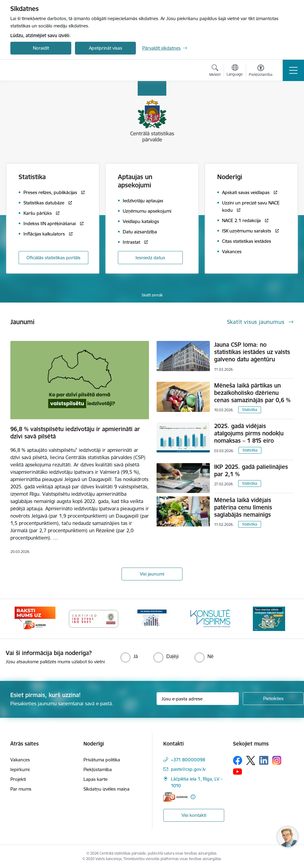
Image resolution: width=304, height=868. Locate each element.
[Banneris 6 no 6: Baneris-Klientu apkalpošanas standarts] (210, 618)
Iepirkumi (20, 769)
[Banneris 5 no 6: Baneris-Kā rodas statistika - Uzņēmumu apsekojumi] (152, 618)
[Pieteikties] (273, 699)
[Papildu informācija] (193, 797)
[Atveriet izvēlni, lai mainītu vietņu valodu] (235, 71)
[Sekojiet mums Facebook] (238, 760)
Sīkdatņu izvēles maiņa (106, 789)
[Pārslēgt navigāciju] (293, 70)
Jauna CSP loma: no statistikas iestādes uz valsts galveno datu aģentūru (252, 352)
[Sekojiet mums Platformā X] (251, 760)
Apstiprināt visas (106, 48)
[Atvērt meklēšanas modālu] (215, 71)
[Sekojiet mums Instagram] (277, 760)
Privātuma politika (102, 760)
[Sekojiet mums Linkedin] (264, 760)
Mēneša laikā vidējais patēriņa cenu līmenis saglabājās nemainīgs (243, 507)
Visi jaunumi (152, 574)
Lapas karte (95, 779)
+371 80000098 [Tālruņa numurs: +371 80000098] (188, 760)
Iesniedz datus (150, 258)
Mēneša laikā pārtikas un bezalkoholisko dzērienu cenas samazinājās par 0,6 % (252, 393)
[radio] (129, 656)
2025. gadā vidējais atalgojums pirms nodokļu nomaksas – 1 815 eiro (249, 433)
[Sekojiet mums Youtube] (238, 771)
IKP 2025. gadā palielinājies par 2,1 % (251, 470)
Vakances (20, 760)
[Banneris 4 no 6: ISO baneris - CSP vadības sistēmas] (94, 618)
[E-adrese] (175, 797)
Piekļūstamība (98, 769)
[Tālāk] (284, 619)
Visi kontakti (194, 815)
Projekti (18, 779)
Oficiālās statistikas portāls (53, 258)
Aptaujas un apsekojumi (135, 181)
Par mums (21, 789)
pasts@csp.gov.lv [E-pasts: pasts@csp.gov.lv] (188, 769)
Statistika (250, 410)
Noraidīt (41, 48)
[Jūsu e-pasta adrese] (198, 699)
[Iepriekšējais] (20, 619)
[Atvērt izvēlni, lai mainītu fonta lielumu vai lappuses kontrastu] (261, 71)
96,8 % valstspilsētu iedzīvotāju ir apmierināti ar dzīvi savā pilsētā (75, 433)
